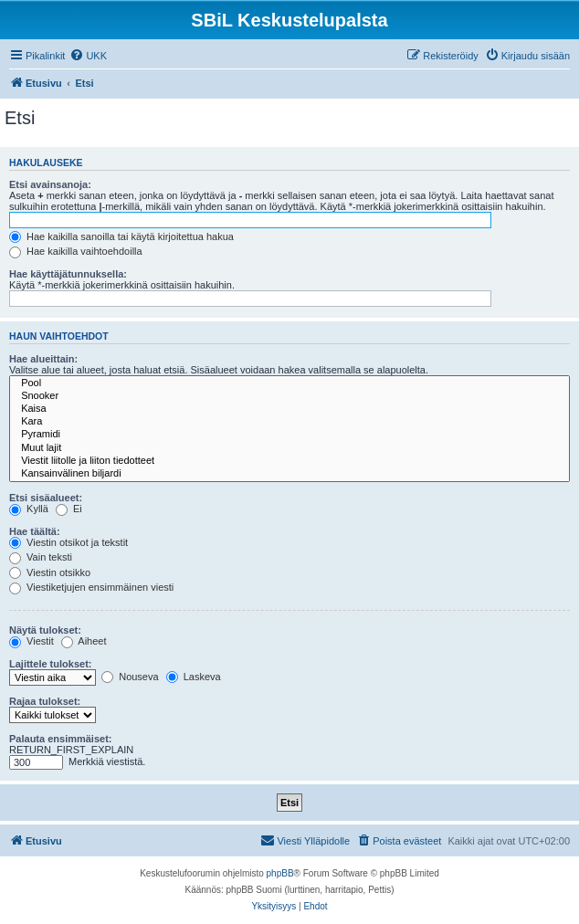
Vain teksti (41, 557)
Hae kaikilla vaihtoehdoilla (76, 251)
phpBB (280, 873)
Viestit (32, 641)
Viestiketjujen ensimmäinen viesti (91, 587)
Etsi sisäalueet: (46, 498)
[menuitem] (88, 56)
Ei (69, 509)
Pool (289, 383)
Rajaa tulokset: (45, 701)
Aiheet (84, 641)
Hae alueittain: (43, 359)
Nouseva (130, 677)
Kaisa (289, 409)
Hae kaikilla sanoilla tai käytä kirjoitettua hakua (121, 236)
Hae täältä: (35, 531)
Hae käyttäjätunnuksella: (68, 274)
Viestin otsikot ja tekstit (68, 542)
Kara (289, 422)
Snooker (289, 396)
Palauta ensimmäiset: (61, 739)
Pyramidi (289, 435)
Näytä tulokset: (45, 630)
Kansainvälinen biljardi (289, 474)
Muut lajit (289, 448)
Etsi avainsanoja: (50, 184)
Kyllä (29, 509)
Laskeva (194, 677)
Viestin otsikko (50, 572)
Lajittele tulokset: (50, 664)
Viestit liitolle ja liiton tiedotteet (289, 461)
